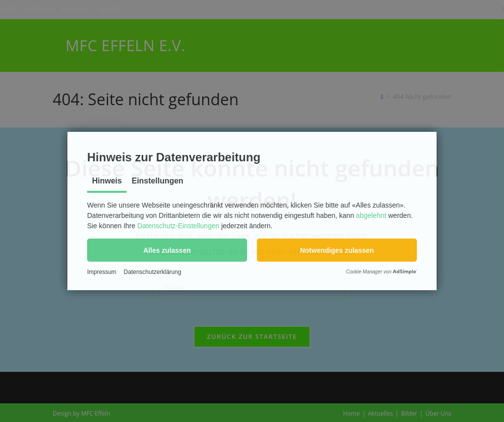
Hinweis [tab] (107, 181)
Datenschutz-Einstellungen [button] (178, 226)
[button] (167, 250)
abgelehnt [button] (371, 215)
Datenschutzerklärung (152, 272)
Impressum (102, 272)
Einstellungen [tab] (157, 181)
